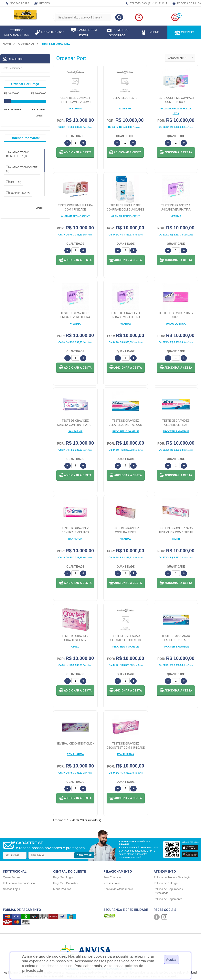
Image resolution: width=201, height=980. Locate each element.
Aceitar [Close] (171, 960)
